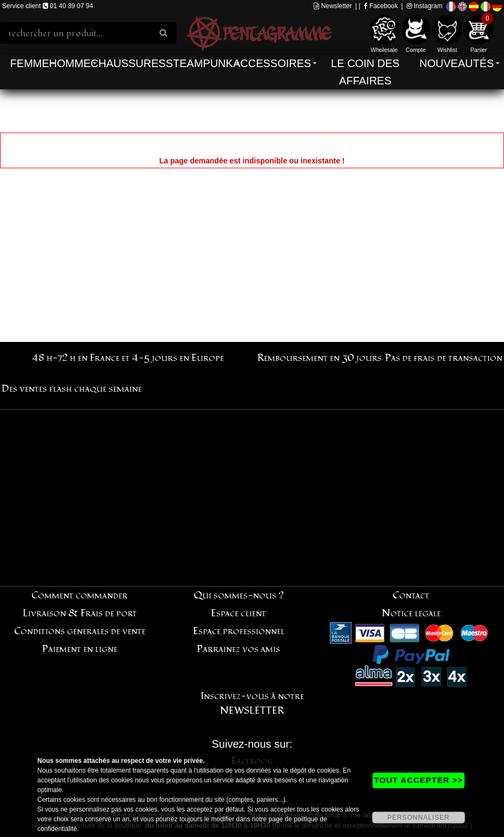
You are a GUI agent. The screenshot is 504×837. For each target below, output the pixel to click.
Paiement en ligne (80, 649)
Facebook (381, 6)
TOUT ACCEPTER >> (419, 780)
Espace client (238, 613)
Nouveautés (457, 63)
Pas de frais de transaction (444, 358)
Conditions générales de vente (80, 631)
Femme (30, 63)
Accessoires (272, 63)
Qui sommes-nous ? (239, 595)
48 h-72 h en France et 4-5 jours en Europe (128, 358)
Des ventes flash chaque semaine (72, 389)
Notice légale (411, 613)
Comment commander (79, 595)
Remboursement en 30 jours (320, 358)
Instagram (425, 6)
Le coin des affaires (365, 72)
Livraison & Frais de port (80, 613)
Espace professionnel (239, 631)
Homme (70, 63)
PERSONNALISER (418, 818)
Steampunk (199, 63)
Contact (411, 595)
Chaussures (128, 63)
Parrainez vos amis (238, 649)
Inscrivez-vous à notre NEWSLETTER (252, 703)
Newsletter (333, 6)
